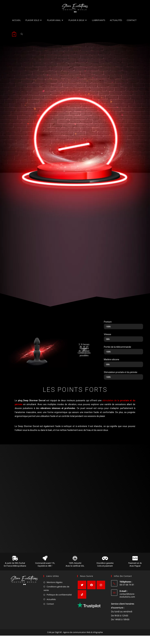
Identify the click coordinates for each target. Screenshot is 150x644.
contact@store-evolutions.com (127, 597)
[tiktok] (82, 596)
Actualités (51, 601)
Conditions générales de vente (56, 590)
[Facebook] (91, 586)
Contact (50, 605)
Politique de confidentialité (59, 596)
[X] (82, 586)
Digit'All (58, 634)
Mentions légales (54, 584)
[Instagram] (101, 586)
